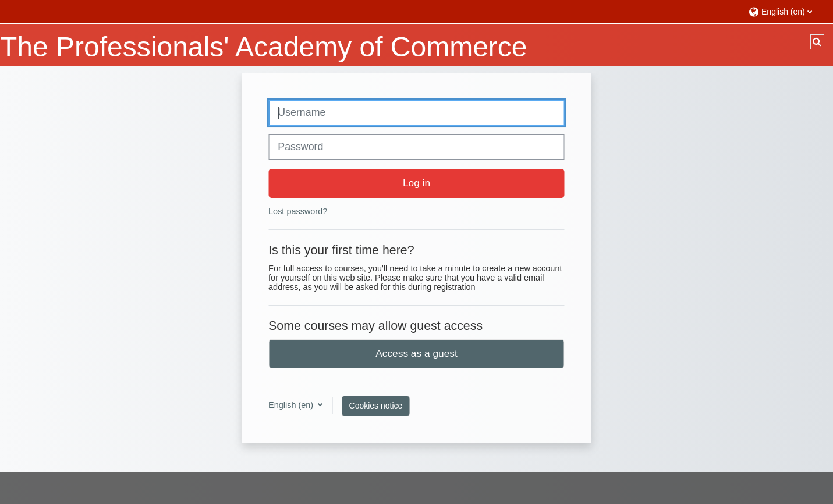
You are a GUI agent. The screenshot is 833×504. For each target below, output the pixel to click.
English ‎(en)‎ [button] (292, 405)
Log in (416, 183)
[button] (785, 11)
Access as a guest (416, 353)
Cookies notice (376, 406)
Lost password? (298, 211)
